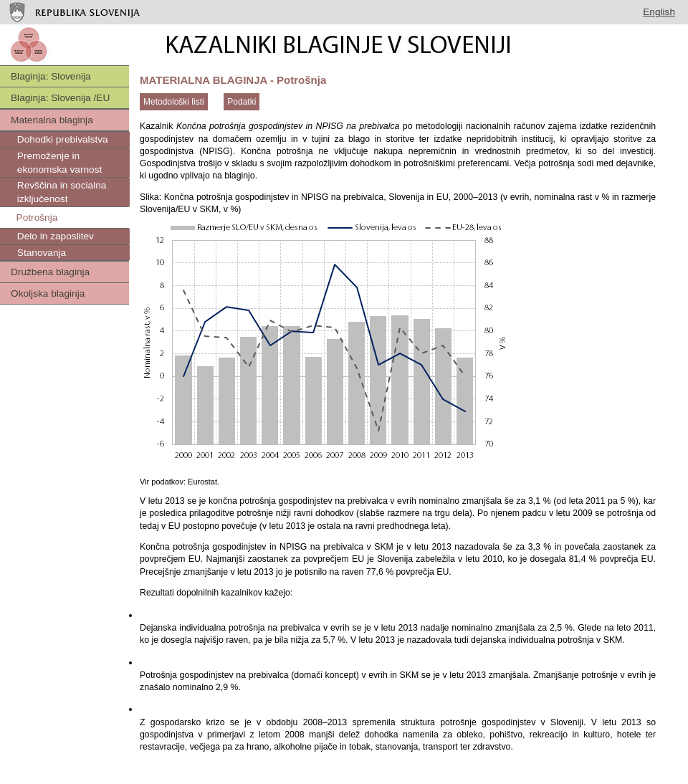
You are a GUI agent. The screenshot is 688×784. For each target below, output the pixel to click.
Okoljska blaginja (48, 293)
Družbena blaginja (50, 272)
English (659, 12)
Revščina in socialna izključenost (60, 192)
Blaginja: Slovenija (51, 76)
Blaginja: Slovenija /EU (60, 98)
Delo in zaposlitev (54, 236)
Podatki (242, 102)
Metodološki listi (174, 102)
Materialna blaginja (52, 120)
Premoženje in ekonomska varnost (58, 163)
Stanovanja (40, 253)
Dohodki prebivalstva (61, 139)
